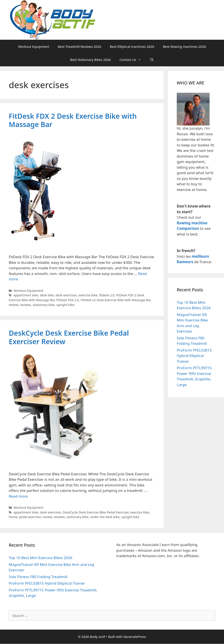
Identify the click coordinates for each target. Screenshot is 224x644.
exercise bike (88, 295)
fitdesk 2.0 (107, 295)
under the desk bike (105, 517)
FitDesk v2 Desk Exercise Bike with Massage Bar (115, 300)
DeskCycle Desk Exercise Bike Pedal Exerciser (96, 512)
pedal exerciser (30, 517)
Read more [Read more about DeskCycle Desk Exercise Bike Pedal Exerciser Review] (18, 496)
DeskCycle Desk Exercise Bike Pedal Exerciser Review (69, 337)
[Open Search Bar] (152, 60)
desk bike (47, 295)
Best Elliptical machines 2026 (132, 46)
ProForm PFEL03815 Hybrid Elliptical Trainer (194, 356)
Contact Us (132, 60)
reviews (25, 305)
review (13, 305)
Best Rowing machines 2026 (185, 46)
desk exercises (66, 295)
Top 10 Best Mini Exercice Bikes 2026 (40, 558)
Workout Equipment (33, 46)
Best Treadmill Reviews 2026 (79, 46)
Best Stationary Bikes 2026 (90, 60)
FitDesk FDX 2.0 (68, 300)
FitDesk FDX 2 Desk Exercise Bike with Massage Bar (73, 120)
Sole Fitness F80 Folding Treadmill (38, 577)
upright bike (65, 305)
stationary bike (44, 305)
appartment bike (26, 295)
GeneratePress (135, 637)
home (13, 517)
